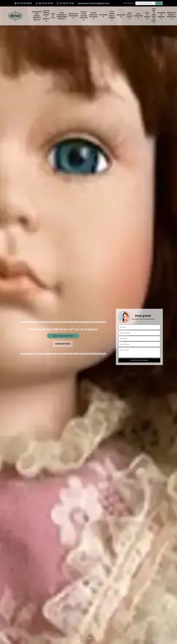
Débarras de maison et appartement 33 (171, 16)
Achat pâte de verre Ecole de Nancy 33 (154, 16)
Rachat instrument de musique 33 (93, 16)
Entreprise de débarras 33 (161, 16)
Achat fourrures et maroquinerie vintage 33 (62, 16)
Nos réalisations (63, 336)
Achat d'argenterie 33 (138, 16)
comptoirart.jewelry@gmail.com (94, 3)
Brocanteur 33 (121, 16)
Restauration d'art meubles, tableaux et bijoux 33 (37, 16)
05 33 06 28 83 (23, 3)
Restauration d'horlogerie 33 (73, 16)
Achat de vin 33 (53, 16)
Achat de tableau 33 (147, 16)
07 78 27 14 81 (65, 3)
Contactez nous (63, 344)
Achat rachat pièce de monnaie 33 (112, 16)
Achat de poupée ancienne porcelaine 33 (84, 16)
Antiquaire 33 (103, 16)
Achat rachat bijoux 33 (130, 16)
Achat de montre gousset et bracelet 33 (46, 16)
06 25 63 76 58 (44, 3)
